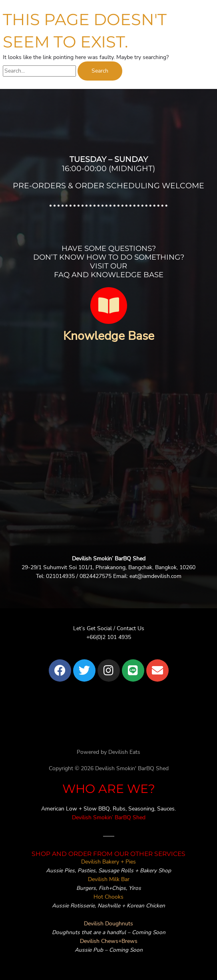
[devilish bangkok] (108, 460)
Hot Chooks (108, 897)
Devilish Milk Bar (109, 879)
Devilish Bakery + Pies (108, 862)
